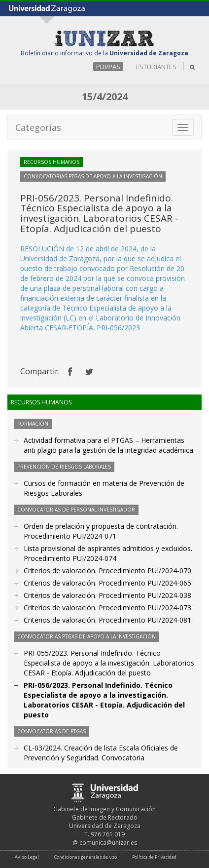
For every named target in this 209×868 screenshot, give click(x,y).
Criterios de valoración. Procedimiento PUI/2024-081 (107, 620)
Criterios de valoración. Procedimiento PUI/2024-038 (107, 595)
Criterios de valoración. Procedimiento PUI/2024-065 (107, 583)
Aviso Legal (27, 857)
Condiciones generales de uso (86, 857)
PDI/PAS (108, 67)
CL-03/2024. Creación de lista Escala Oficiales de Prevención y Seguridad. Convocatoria (101, 753)
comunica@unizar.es (108, 843)
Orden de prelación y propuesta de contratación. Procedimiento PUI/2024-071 (101, 531)
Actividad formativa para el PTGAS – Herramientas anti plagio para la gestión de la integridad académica (108, 445)
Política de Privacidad (154, 857)
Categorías (38, 127)
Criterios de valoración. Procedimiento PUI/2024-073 (107, 608)
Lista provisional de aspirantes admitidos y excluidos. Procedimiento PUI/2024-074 (108, 553)
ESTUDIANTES (156, 67)
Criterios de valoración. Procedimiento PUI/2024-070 (107, 571)
